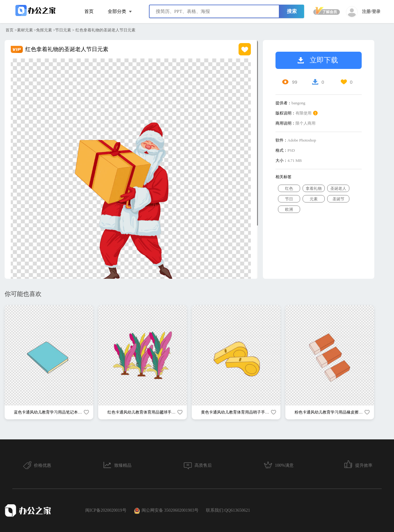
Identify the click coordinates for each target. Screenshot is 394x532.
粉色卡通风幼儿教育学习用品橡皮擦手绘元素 (335, 412)
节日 (289, 199)
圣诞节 (338, 199)
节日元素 (63, 30)
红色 (289, 188)
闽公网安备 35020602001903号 (166, 511)
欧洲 (289, 209)
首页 (89, 11)
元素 (314, 199)
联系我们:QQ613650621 (228, 510)
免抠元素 (44, 30)
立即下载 (318, 60)
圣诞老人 (338, 188)
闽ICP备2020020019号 (106, 510)
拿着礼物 (314, 188)
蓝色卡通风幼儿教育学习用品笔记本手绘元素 (54, 412)
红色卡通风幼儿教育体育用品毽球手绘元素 (145, 412)
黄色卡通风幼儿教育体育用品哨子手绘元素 (239, 412)
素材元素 (25, 30)
